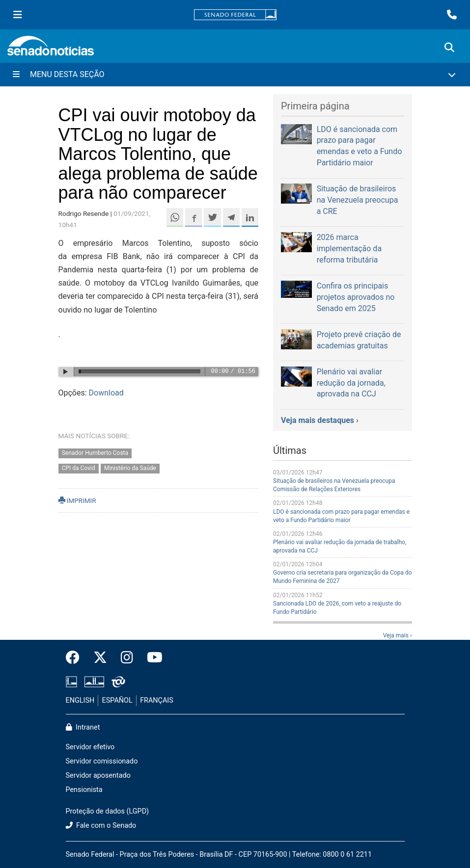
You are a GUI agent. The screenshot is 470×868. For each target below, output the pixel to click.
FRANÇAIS (157, 700)
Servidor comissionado (102, 761)
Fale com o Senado (101, 826)
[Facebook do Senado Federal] (76, 658)
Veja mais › (398, 635)
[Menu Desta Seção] (235, 75)
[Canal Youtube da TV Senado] (151, 658)
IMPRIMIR (77, 500)
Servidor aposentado (98, 776)
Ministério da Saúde (130, 469)
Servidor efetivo (90, 747)
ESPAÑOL (117, 700)
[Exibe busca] (449, 48)
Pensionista (84, 790)
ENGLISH (80, 700)
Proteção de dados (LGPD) (108, 811)
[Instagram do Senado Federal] (127, 658)
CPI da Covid (79, 469)
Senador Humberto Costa (95, 453)
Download (106, 393)
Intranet (83, 727)
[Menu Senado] (18, 15)
